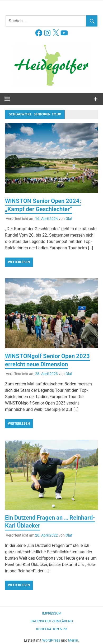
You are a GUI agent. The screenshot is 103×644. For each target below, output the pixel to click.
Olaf (69, 219)
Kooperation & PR (51, 629)
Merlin (73, 640)
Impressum (52, 613)
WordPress (51, 640)
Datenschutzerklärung (52, 621)
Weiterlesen (19, 262)
